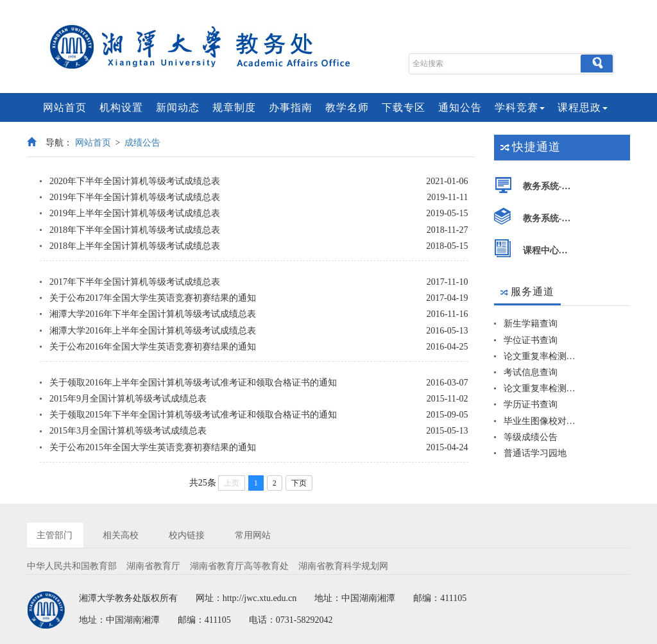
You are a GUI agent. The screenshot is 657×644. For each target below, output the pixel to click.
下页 (299, 483)
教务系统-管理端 (550, 186)
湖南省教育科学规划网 (343, 566)
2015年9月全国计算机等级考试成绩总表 (128, 399)
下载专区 (404, 107)
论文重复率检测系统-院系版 (540, 388)
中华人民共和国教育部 (72, 566)
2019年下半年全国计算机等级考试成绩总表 (135, 197)
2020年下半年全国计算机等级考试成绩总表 (135, 181)
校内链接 (187, 535)
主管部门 (55, 535)
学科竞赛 (520, 107)
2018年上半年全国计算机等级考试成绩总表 (135, 246)
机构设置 (121, 107)
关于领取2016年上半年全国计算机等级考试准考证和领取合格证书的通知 (193, 383)
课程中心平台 (550, 250)
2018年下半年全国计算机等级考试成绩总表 (135, 230)
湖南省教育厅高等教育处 (239, 566)
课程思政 (583, 107)
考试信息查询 (531, 372)
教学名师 (347, 107)
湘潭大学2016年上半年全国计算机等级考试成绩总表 (153, 331)
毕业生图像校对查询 (540, 421)
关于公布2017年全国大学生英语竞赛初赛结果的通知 (153, 298)
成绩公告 (142, 143)
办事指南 (291, 107)
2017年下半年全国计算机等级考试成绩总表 (135, 282)
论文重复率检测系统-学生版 (540, 356)
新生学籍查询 (531, 324)
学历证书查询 (531, 404)
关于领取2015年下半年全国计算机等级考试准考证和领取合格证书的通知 (193, 415)
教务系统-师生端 (550, 218)
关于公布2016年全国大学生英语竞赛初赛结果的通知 (153, 347)
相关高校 (121, 535)
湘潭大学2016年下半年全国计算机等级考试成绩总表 (153, 314)
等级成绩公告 (531, 437)
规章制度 (234, 107)
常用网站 (253, 535)
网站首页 (65, 107)
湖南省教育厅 (153, 566)
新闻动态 (178, 107)
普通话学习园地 (535, 453)
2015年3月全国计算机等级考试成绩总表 (128, 431)
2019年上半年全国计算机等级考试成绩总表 (135, 213)
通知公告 (460, 107)
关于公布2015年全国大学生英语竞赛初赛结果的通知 (153, 447)
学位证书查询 (531, 340)
